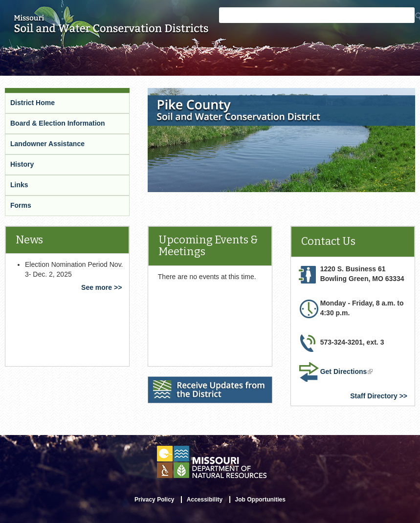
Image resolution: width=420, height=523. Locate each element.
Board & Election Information (58, 123)
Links (19, 185)
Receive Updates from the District (202, 381)
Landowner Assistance (47, 144)
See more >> (101, 287)
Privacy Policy (154, 500)
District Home (33, 103)
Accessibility (205, 500)
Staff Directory (374, 396)
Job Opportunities (260, 500)
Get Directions (347, 371)
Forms (21, 205)
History (22, 164)
